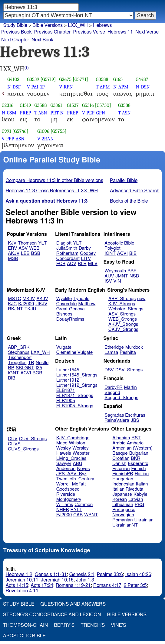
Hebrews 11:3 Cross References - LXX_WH (52, 191)
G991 (7, 131)
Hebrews (102, 25)
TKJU (30, 309)
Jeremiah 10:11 (22, 580)
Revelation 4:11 (22, 591)
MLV (93, 264)
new (141, 299)
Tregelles (17, 363)
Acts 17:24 (42, 585)
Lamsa (111, 352)
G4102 (13, 79)
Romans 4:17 (107, 585)
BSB (36, 253)
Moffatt (79, 484)
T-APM (103, 87)
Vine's (118, 625)
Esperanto (138, 464)
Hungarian (123, 479)
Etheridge (114, 347)
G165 (118, 79)
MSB (13, 259)
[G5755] (59, 131)
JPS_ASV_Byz (71, 474)
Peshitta (128, 352)
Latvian (136, 500)
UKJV (41, 304)
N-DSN (143, 87)
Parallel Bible (124, 181)
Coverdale (67, 304)
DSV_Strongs (129, 370)
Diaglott (64, 243)
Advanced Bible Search (135, 191)
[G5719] (48, 79)
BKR (135, 458)
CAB (78, 515)
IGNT (110, 253)
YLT (42, 243)
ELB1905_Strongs (75, 406)
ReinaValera (117, 420)
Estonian (121, 469)
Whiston (77, 443)
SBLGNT (25, 368)
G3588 (102, 79)
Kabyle (140, 494)
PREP (25, 113)
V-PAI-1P (36, 87)
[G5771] (80, 79)
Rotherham (67, 253)
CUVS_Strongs (23, 449)
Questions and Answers (73, 604)
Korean (120, 500)
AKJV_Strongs (123, 324)
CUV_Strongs (33, 439)
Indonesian (123, 484)
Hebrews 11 (120, 32)
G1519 (25, 105)
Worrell (63, 484)
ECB (61, 264)
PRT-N (57, 113)
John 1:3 (85, 580)
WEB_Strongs (123, 319)
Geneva (77, 309)
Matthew (87, 304)
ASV (23, 248)
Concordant (68, 259)
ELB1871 (66, 391)
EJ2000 (64, 515)
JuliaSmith (67, 248)
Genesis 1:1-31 (51, 575)
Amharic (135, 443)
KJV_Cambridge (73, 438)
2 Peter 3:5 (135, 585)
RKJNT (15, 309)
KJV (12, 243)
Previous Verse (89, 32)
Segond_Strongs (121, 398)
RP (11, 368)
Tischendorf (20, 358)
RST (136, 438)
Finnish (139, 469)
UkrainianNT (125, 525)
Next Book (42, 40)
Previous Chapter (53, 32)
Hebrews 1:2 (19, 575)
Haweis (64, 453)
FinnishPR (123, 474)
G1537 (73, 105)
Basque (120, 453)
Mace (62, 443)
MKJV (29, 299)
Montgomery (69, 500)
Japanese (122, 494)
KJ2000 (26, 304)
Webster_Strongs (126, 309)
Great (62, 309)
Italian (142, 484)
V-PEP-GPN (94, 113)
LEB (25, 253)
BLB (82, 264)
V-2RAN (45, 139)
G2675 (66, 79)
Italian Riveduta (128, 489)
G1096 (43, 131)
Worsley (80, 448)
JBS (135, 420)
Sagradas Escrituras (125, 415)
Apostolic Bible (24, 636)
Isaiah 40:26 (138, 575)
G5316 (88, 105)
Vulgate (64, 347)
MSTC (14, 299)
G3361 (56, 105)
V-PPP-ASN (13, 139)
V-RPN (66, 87)
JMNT (122, 276)
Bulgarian (139, 453)
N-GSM (9, 113)
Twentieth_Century (75, 479)
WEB (34, 248)
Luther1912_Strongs (77, 385)
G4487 (142, 79)
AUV (109, 276)
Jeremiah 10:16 (57, 580)
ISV (108, 281)
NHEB (63, 510)
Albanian (121, 438)
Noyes (83, 469)
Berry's (64, 625)
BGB (38, 373)
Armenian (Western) (132, 448)
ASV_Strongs (122, 314)
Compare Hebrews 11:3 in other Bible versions (54, 181)
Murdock (134, 347)
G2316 (8, 105)
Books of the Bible (129, 201)
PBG (140, 505)
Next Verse (147, 32)
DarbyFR (114, 388)
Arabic (119, 443)
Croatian (121, 458)
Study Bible (15, 25)
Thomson (27, 243)
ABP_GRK (19, 347)
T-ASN (41, 113)
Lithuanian (123, 505)
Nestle (42, 363)
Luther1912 (68, 380)
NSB (134, 276)
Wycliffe (64, 299)
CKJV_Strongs (123, 330)
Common (84, 505)
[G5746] (20, 131)
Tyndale (81, 299)
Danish (119, 464)
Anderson (66, 469)
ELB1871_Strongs (75, 396)
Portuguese (124, 510)
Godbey (88, 253)
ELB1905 (66, 401)
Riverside (66, 494)
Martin (130, 388)
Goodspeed (68, 489)
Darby (85, 248)
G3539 (33, 79)
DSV (109, 370)
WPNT (91, 515)
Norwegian (123, 515)
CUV (13, 439)
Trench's (93, 625)
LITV (86, 259)
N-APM (121, 87)
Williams (65, 505)
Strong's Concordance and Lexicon (52, 615)
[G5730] (103, 105)
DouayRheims (70, 319)
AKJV (14, 253)
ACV (72, 264)
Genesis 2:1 (82, 575)
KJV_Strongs (122, 304)
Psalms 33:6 (110, 575)
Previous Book (16, 32)
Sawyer (64, 464)
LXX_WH (40, 352)
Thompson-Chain (25, 625)
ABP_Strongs (122, 299)
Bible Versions (48, 25)
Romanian (122, 520)
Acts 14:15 (17, 585)
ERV (12, 248)
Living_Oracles (71, 458)
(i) (26, 68)
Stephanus (19, 352)
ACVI (122, 253)
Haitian (142, 474)
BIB (133, 253)
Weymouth (115, 271)
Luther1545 (68, 370)
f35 (39, 368)
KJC (12, 304)
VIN (117, 281)
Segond (112, 393)
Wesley (64, 448)
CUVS (14, 444)
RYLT (76, 510)
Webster (81, 453)
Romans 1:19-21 (73, 585)
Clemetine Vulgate (74, 352)
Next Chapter (15, 40)
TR (31, 363)
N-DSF (14, 87)
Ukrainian (144, 520)
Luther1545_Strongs (77, 375)
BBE (132, 271)
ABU (77, 464)
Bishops (64, 314)
